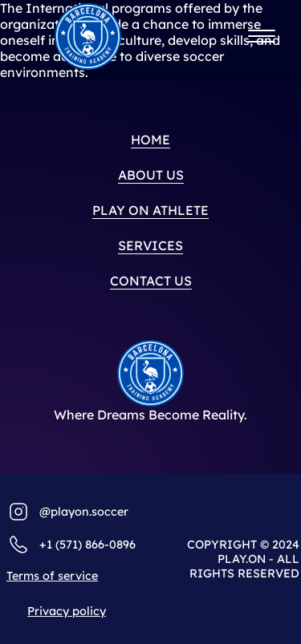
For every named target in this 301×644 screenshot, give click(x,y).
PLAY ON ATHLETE (150, 210)
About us (151, 175)
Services (150, 245)
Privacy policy (67, 611)
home (150, 140)
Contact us (151, 281)
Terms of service (52, 576)
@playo (61, 512)
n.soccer (105, 512)
